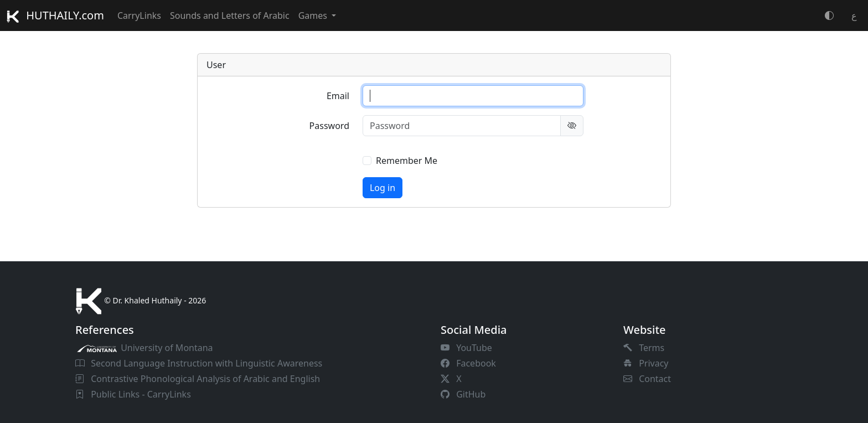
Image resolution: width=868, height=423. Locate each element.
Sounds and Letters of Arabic (230, 16)
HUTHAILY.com (55, 15)
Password (329, 126)
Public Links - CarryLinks (133, 394)
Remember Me (407, 161)
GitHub (463, 394)
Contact (647, 379)
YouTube (466, 348)
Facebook (468, 363)
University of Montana (144, 348)
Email (338, 96)
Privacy (646, 363)
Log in (383, 188)
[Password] (462, 126)
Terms (644, 348)
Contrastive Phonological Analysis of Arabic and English (198, 379)
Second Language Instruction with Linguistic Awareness (199, 363)
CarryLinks (139, 16)
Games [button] (314, 16)
